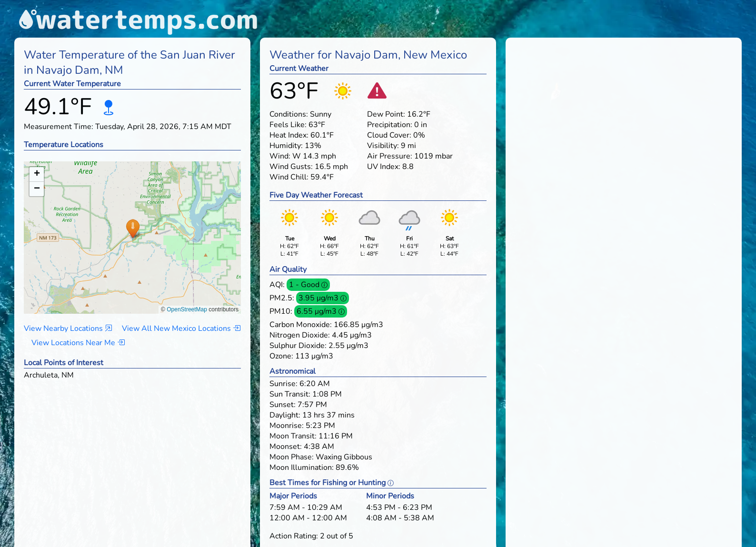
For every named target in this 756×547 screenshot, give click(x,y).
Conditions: (289, 114)
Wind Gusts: (291, 167)
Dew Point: (386, 114)
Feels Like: (288, 125)
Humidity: (286, 146)
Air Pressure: (390, 156)
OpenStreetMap (187, 309)
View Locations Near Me (78, 343)
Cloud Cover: (389, 135)
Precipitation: (390, 125)
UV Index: (384, 167)
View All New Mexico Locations (181, 328)
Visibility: (383, 146)
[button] (133, 228)
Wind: (280, 156)
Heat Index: (289, 135)
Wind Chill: (289, 177)
